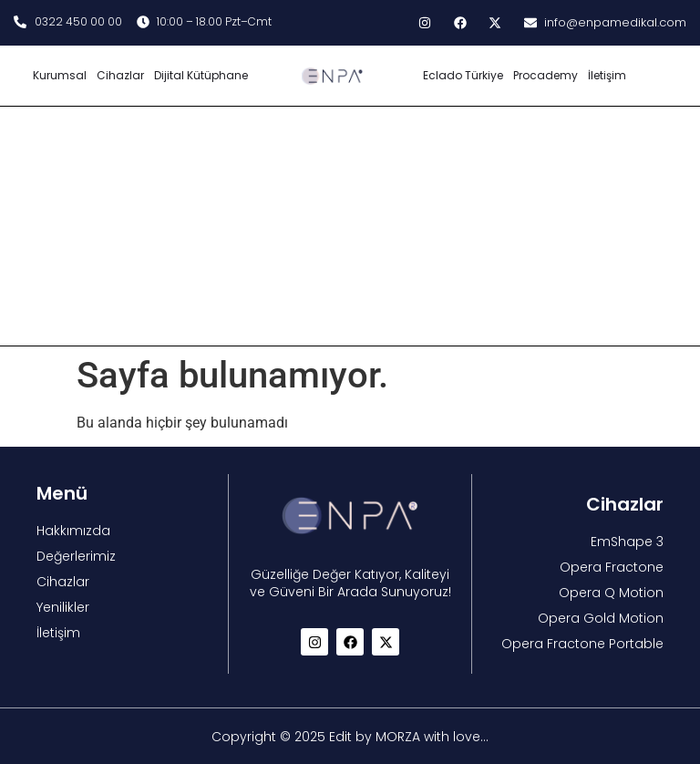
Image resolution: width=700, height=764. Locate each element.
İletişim (607, 75)
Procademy (546, 75)
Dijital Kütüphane (201, 75)
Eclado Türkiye (463, 75)
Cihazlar (120, 75)
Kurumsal (60, 75)
